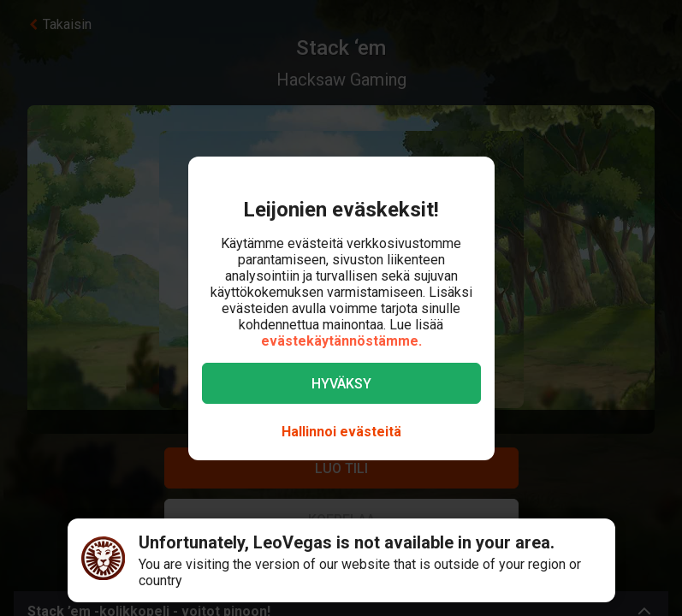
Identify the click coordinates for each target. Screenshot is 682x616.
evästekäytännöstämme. (341, 341)
